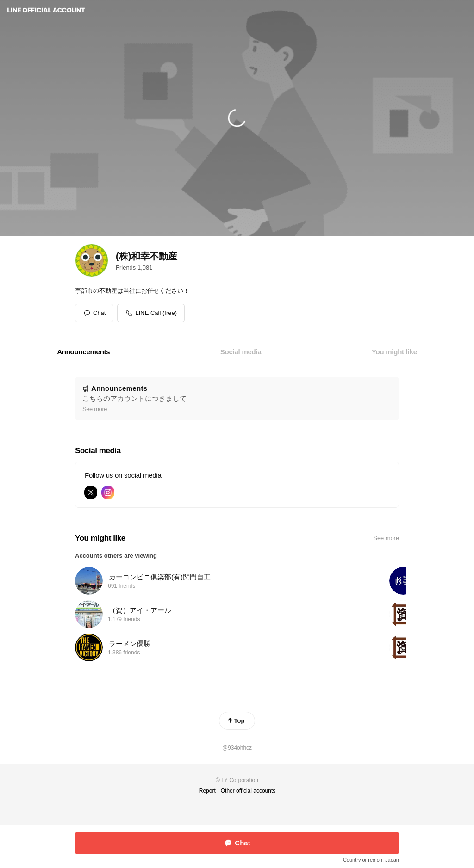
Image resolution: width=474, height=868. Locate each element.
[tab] (83, 352)
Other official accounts (248, 791)
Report (207, 791)
